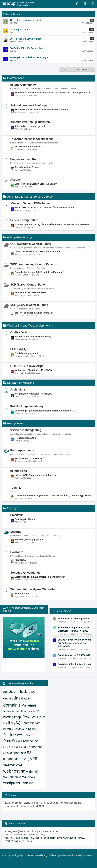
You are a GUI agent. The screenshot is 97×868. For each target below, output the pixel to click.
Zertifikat (27, 783)
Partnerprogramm (22, 450)
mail (7, 723)
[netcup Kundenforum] (18, 4)
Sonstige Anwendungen (26, 573)
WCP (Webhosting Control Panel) (32, 264)
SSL (30, 753)
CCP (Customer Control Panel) (31, 244)
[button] (92, 69)
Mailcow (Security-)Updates (29, 540)
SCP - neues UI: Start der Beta (30, 292)
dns (17, 698)
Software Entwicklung (21, 383)
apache (8, 692)
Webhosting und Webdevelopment (29, 326)
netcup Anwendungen (21, 237)
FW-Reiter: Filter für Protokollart (74, 664)
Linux (41, 717)
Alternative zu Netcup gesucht (31, 126)
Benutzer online (17, 823)
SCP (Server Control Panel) (28, 285)
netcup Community (23, 85)
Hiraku (17, 838)
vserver (9, 765)
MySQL (17, 723)
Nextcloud (20, 729)
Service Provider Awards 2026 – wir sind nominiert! (41, 110)
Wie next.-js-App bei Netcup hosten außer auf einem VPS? (45, 411)
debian (8, 698)
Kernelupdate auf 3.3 (26, 438)
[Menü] (93, 4)
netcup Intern (15, 423)
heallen (8, 838)
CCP (34, 692)
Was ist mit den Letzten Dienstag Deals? (36, 184)
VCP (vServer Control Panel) (29, 305)
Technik (16, 488)
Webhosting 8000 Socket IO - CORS (33, 370)
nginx (32, 729)
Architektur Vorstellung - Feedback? (34, 394)
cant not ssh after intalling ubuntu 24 (34, 313)
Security (16, 532)
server (15, 747)
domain (10, 705)
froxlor (28, 711)
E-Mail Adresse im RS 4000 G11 (74, 655)
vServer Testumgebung (26, 430)
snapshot (37, 747)
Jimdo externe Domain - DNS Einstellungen (37, 252)
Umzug (24, 759)
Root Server (13, 741)
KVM (33, 717)
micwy (81, 838)
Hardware (17, 552)
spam (17, 753)
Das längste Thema (25, 519)
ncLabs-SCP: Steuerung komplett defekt (36, 475)
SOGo (8, 753)
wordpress (12, 783)
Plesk (8, 735)
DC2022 (9, 841)
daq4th (39, 838)
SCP (6, 747)
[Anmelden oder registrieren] (85, 4)
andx (46, 838)
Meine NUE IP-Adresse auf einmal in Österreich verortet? (44, 208)
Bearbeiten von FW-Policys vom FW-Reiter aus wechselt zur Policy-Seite (74, 643)
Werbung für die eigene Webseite (32, 589)
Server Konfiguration (24, 220)
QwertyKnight (70, 838)
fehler (7, 711)
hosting (8, 717)
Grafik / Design (20, 332)
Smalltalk (16, 515)
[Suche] (77, 4)
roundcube (31, 741)
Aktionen (16, 180)
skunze (25, 838)
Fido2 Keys (21, 560)
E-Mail (23, 705)
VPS (34, 759)
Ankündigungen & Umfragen (29, 105)
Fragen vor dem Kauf (24, 159)
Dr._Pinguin (29, 841)
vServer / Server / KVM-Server (30, 203)
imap (18, 717)
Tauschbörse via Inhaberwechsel (32, 139)
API (17, 692)
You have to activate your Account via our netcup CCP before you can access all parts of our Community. (54, 93)
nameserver (32, 723)
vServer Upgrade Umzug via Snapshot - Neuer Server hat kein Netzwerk (52, 224)
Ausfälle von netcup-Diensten (30, 122)
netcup (8, 729)
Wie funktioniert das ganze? (29, 458)
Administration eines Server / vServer (30, 197)
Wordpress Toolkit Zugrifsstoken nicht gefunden (40, 577)
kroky (53, 838)
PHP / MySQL (19, 349)
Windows (29, 777)
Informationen (16, 78)
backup (25, 692)
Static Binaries (22, 594)
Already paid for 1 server (28, 167)
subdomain (11, 759)
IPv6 (25, 717)
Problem (28, 735)
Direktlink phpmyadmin (27, 353)
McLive (18, 841)
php (39, 729)
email (32, 705)
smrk (59, 838)
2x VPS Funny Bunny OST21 (30, 147)
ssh (24, 753)
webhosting (14, 771)
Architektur (18, 390)
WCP (19, 765)
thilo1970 (39, 806)
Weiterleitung (12, 777)
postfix (17, 735)
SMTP (26, 747)
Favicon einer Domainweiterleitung (33, 337)
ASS (32, 838)
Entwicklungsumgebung (27, 406)
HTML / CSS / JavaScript (27, 366)
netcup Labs (19, 471)
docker (26, 698)
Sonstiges (13, 508)
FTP (36, 711)
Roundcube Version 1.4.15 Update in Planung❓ (40, 272)
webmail (32, 771)
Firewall (17, 711)
